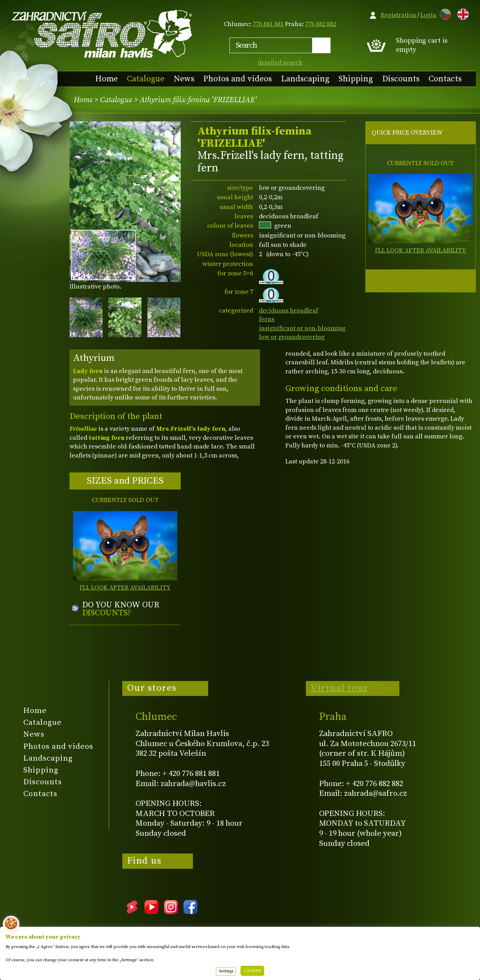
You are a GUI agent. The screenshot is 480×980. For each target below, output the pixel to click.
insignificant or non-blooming (302, 328)
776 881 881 (268, 24)
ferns (267, 319)
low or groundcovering (292, 337)
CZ (444, 13)
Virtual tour (339, 688)
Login (428, 15)
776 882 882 (321, 24)
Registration (398, 15)
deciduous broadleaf (289, 311)
